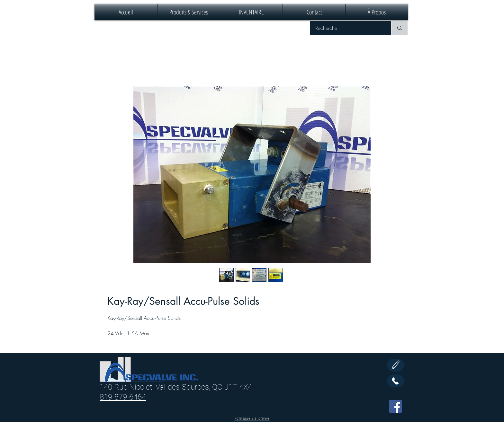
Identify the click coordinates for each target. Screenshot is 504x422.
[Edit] (396, 365)
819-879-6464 (123, 397)
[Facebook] (396, 406)
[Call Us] (396, 381)
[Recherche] (346, 28)
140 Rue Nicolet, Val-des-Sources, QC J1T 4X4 (176, 387)
